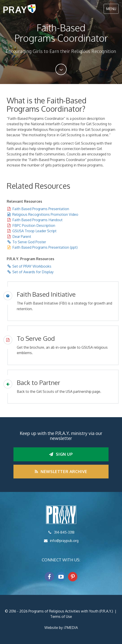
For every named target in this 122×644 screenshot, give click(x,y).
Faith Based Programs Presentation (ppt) (45, 247)
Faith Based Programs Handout (37, 220)
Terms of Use (61, 617)
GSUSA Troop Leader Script (34, 231)
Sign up (61, 454)
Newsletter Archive (61, 471)
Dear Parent (22, 237)
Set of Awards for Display (33, 272)
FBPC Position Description (34, 225)
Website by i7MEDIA (61, 628)
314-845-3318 (64, 532)
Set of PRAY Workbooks (32, 266)
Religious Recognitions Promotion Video (45, 214)
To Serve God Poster (29, 242)
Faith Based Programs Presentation (41, 209)
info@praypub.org (64, 541)
